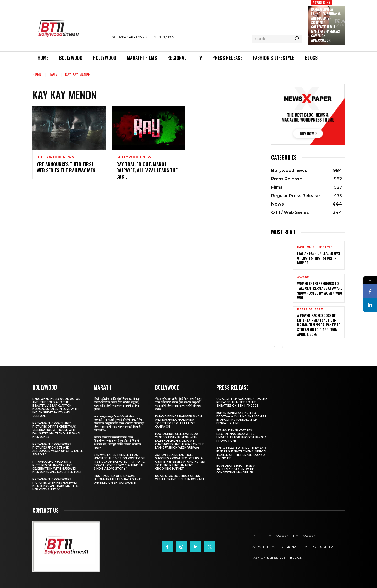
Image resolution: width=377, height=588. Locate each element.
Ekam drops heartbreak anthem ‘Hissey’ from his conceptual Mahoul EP (236, 469)
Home (37, 74)
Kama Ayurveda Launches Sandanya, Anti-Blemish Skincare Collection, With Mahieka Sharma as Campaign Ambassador (326, 25)
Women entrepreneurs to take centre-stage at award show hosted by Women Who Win (320, 290)
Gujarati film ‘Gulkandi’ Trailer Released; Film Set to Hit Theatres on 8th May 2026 (242, 402)
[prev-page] (275, 347)
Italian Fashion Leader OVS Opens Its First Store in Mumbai (318, 258)
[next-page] (283, 347)
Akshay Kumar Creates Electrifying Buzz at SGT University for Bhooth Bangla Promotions (241, 436)
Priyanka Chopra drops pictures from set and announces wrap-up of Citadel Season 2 (58, 449)
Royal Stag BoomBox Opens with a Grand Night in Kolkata (180, 478)
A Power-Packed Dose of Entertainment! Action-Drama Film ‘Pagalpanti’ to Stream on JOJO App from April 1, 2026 (319, 325)
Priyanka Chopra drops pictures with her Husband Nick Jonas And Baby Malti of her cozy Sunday (56, 484)
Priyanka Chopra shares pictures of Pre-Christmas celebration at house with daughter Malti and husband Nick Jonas (56, 430)
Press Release (310, 309)
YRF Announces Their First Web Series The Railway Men (66, 167)
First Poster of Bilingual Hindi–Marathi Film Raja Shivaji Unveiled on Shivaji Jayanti (118, 479)
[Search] (297, 39)
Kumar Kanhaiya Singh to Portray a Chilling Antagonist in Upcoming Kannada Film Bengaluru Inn (241, 418)
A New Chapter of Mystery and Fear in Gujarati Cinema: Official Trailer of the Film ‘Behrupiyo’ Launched (242, 453)
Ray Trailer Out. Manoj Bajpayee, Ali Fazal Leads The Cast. (147, 170)
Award (303, 277)
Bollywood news (55, 157)
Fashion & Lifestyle (315, 247)
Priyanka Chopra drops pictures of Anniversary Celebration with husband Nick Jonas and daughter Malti (57, 467)
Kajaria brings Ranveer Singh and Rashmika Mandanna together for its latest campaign (178, 422)
